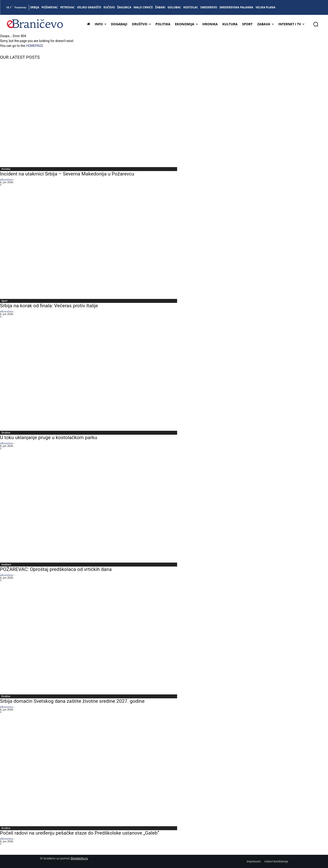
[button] (316, 24)
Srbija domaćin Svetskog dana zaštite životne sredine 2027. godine (72, 701)
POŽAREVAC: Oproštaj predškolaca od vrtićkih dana (56, 569)
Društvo (6, 433)
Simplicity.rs (79, 858)
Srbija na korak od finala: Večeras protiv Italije (49, 306)
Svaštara (6, 564)
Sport (4, 301)
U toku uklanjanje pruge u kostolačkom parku (49, 437)
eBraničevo (7, 180)
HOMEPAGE (35, 46)
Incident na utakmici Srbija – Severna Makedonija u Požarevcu (67, 174)
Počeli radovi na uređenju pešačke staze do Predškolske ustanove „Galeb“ (80, 833)
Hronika (6, 169)
